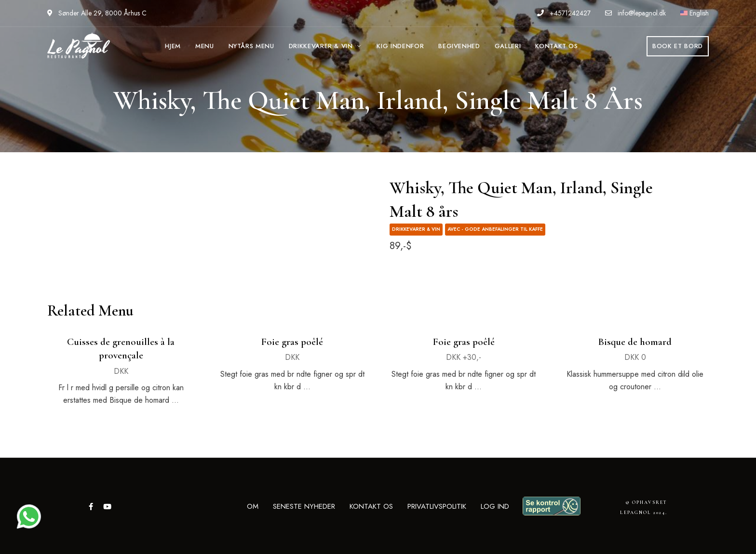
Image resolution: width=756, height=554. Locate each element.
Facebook (91, 507)
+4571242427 (564, 13)
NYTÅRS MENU (251, 46)
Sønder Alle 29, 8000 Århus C (97, 13)
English (695, 13)
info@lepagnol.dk (635, 13)
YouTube (107, 507)
